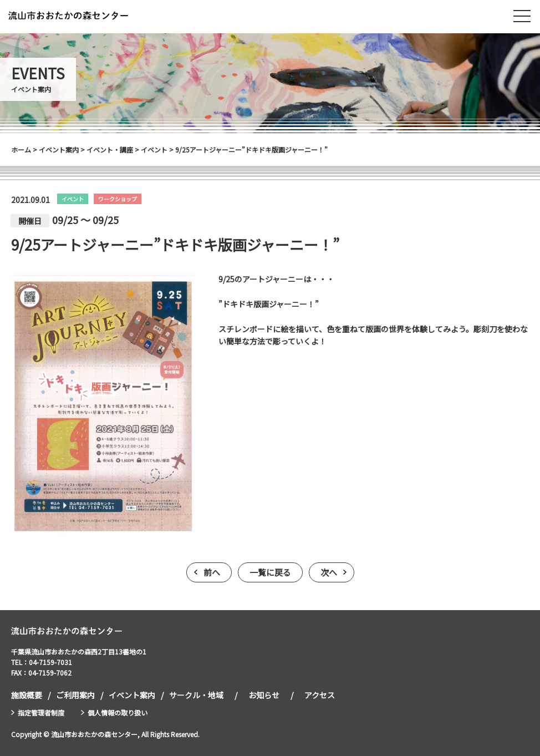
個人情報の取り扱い (118, 712)
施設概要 (27, 695)
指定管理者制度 (41, 712)
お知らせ (264, 695)
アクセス (320, 695)
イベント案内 (132, 695)
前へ (212, 572)
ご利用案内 (75, 695)
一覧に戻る (270, 572)
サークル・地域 (196, 695)
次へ (329, 572)
